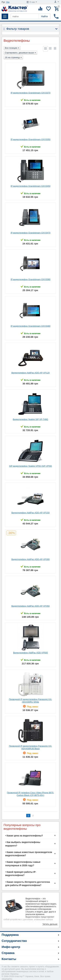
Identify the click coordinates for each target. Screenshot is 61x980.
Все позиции (12, 48)
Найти (44, 16)
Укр (8, 2)
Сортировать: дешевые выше (20, 53)
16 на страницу (13, 58)
